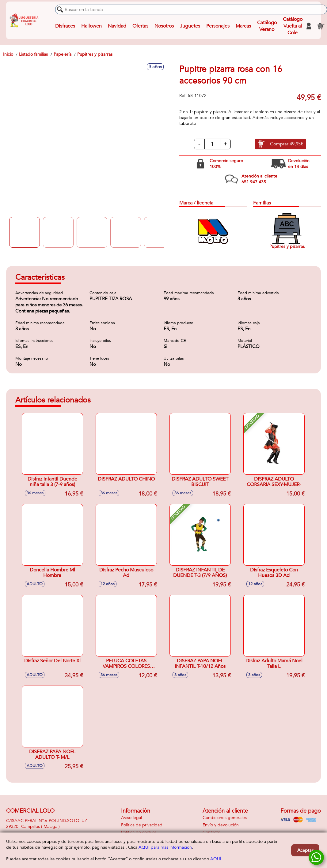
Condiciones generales (225, 818)
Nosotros (164, 26)
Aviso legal (131, 818)
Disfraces (65, 26)
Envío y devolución (221, 825)
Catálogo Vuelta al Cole (293, 26)
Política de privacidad (142, 825)
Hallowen (91, 26)
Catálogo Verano (267, 26)
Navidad (117, 26)
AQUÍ (216, 859)
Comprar (287, 144)
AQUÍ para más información (165, 847)
